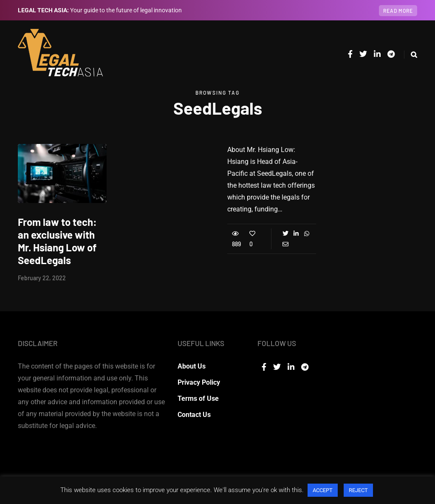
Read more (398, 11)
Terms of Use (198, 398)
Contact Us (194, 415)
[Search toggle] (411, 55)
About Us (192, 366)
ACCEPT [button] (323, 490)
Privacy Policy (199, 382)
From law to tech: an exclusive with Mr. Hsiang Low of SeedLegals (57, 241)
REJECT (358, 490)
